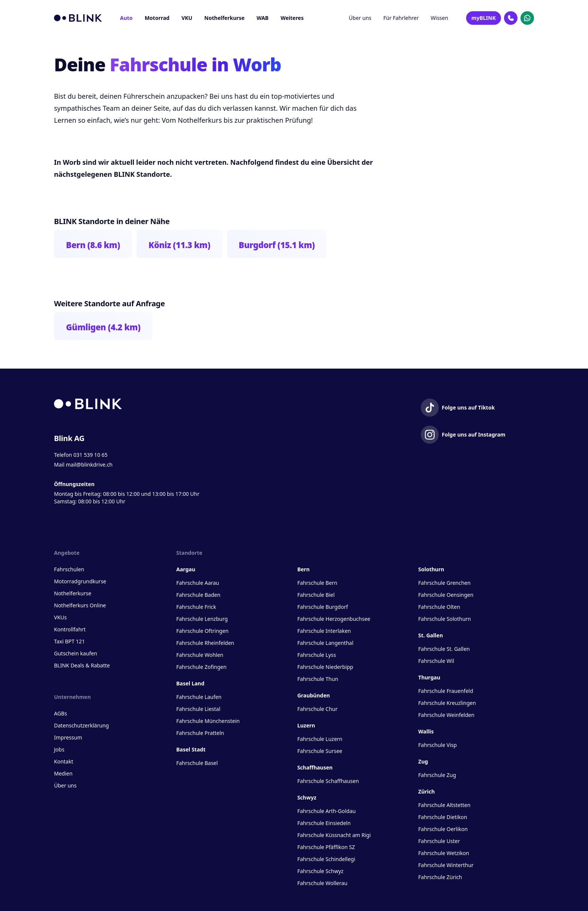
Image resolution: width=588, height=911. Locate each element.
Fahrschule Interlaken (324, 631)
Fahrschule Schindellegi (326, 859)
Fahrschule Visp (437, 745)
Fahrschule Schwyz (320, 871)
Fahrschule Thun (318, 679)
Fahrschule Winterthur (446, 865)
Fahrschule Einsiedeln (324, 823)
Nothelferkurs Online (80, 605)
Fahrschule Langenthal (325, 643)
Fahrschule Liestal (198, 709)
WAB (262, 18)
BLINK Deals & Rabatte (82, 665)
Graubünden (314, 695)
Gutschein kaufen (76, 653)
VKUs (60, 617)
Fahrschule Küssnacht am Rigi (334, 835)
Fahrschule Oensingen (446, 595)
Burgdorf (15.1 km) (277, 245)
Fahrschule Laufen (199, 697)
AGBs (61, 713)
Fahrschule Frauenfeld (445, 691)
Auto (126, 18)
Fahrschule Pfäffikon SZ (326, 847)
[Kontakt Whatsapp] (527, 18)
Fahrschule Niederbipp (325, 667)
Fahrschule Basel (197, 763)
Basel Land (190, 683)
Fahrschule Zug (437, 775)
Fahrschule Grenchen (444, 583)
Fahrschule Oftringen (202, 631)
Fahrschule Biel (316, 595)
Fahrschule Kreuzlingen (447, 703)
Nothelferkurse (224, 18)
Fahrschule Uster (439, 841)
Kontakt (64, 761)
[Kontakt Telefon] (511, 18)
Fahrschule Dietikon (442, 817)
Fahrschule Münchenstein (208, 721)
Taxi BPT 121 (69, 641)
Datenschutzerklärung (81, 725)
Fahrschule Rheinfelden (205, 643)
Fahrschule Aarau (198, 583)
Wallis (426, 731)
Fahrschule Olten (439, 607)
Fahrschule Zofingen (201, 667)
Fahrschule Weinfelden (446, 715)
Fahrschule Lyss (317, 655)
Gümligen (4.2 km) (103, 327)
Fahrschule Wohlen (200, 655)
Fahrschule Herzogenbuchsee (334, 619)
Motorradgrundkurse (80, 581)
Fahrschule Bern (317, 583)
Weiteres (292, 18)
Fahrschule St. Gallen (444, 649)
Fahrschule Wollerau (322, 883)
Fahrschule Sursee (320, 751)
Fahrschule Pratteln (200, 733)
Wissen (440, 18)
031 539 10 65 (91, 455)
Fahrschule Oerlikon (443, 829)
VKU (187, 18)
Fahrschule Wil (436, 661)
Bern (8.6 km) (93, 245)
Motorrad (157, 18)
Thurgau (429, 677)
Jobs (59, 749)
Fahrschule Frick (196, 607)
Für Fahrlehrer (401, 18)
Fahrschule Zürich (440, 877)
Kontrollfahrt (70, 629)
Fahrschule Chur (317, 709)
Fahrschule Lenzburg (202, 619)
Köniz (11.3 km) (179, 245)
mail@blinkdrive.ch (89, 465)
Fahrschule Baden (198, 595)
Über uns (360, 18)
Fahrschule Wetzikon (444, 853)
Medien (63, 773)
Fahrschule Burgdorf (323, 607)
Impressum (68, 737)
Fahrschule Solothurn (444, 619)
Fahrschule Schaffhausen (328, 781)
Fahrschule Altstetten (444, 805)
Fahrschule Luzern (320, 739)
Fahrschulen (69, 569)
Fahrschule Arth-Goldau (327, 811)
